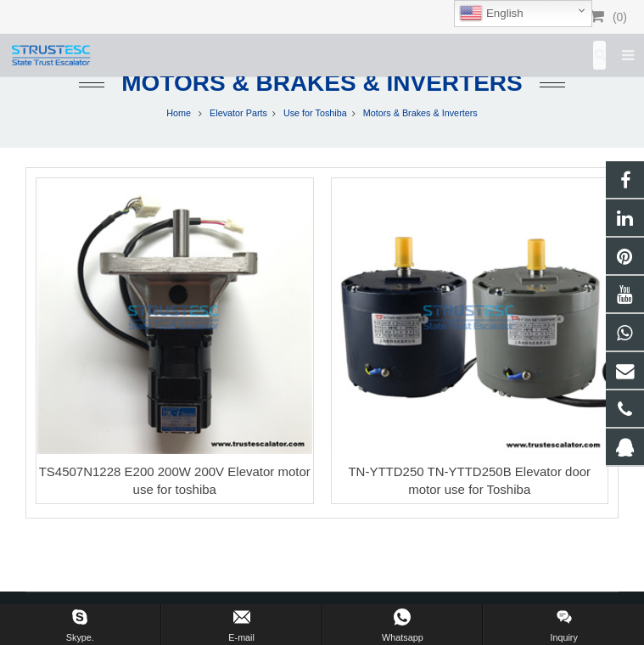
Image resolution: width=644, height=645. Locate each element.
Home (179, 113)
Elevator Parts (238, 113)
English (491, 14)
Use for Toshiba (315, 113)
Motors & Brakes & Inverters (322, 83)
